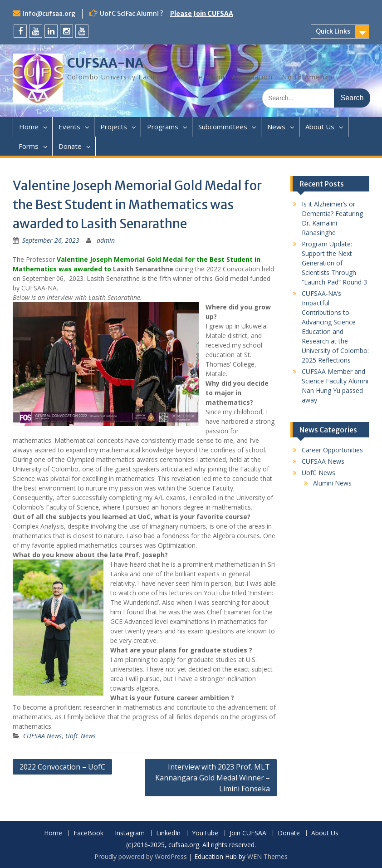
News (276, 127)
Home (29, 127)
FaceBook (88, 833)
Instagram (130, 833)
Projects (114, 127)
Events (69, 127)
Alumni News (332, 483)
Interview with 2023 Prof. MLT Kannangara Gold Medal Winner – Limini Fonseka (213, 778)
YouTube (205, 833)
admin (106, 240)
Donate (70, 146)
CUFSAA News (42, 736)
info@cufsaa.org (49, 14)
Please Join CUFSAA (202, 14)
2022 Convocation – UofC (62, 767)
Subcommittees (223, 127)
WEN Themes (267, 856)
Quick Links (333, 31)
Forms (29, 146)
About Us (320, 127)
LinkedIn (168, 833)
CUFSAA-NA (105, 63)
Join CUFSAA (248, 833)
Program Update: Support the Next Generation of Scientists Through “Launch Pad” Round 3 (334, 263)
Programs (163, 127)
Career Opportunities (332, 450)
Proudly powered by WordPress (141, 856)
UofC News (81, 736)
